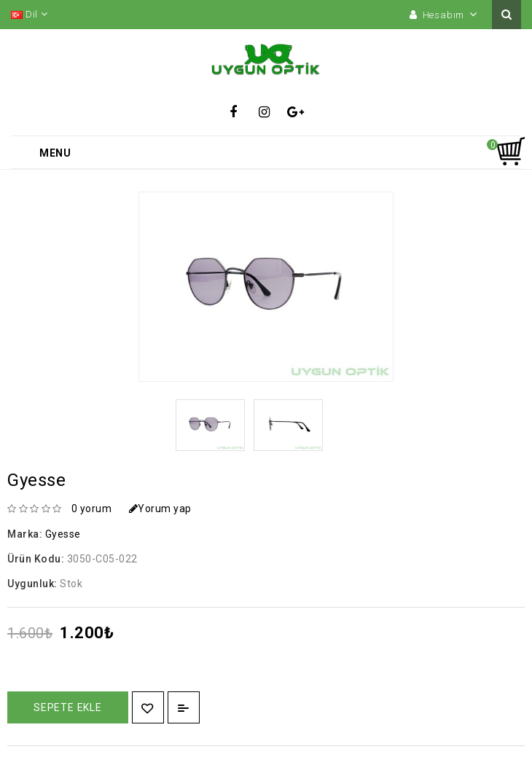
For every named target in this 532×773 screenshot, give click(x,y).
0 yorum (92, 509)
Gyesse (63, 534)
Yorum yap (160, 509)
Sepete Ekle (68, 707)
